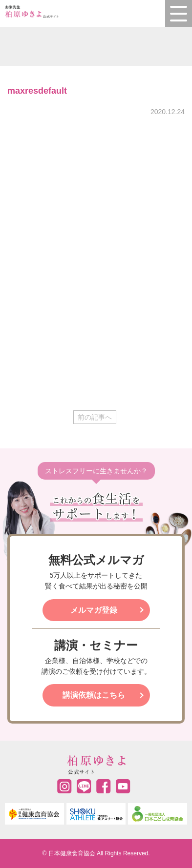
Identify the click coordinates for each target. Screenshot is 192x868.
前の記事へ (95, 417)
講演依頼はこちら (94, 695)
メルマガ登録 (94, 610)
